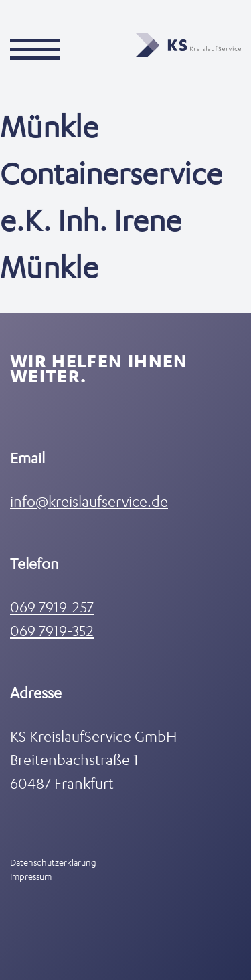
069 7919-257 (52, 607)
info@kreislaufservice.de (89, 501)
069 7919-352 (52, 630)
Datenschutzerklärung (53, 862)
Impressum (31, 876)
